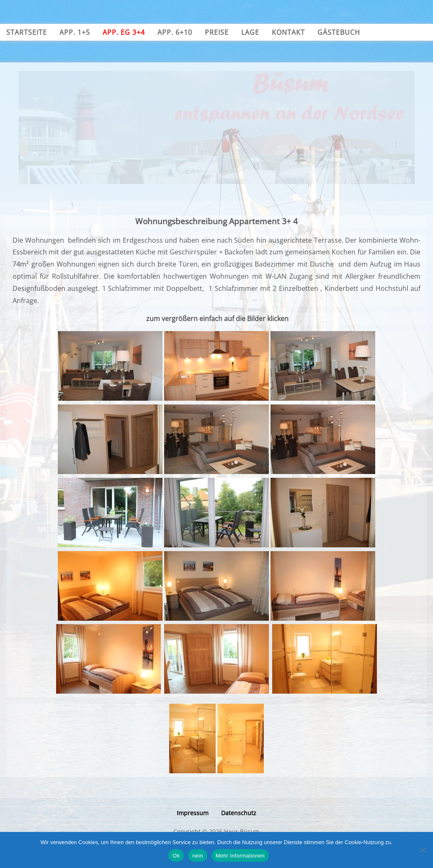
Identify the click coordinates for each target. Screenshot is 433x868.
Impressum (193, 813)
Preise (217, 32)
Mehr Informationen (240, 856)
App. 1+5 (75, 32)
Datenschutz (239, 813)
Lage (250, 32)
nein (198, 856)
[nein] (423, 850)
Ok (176, 856)
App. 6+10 (175, 32)
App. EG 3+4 (124, 32)
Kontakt (288, 32)
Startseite (27, 32)
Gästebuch (339, 32)
